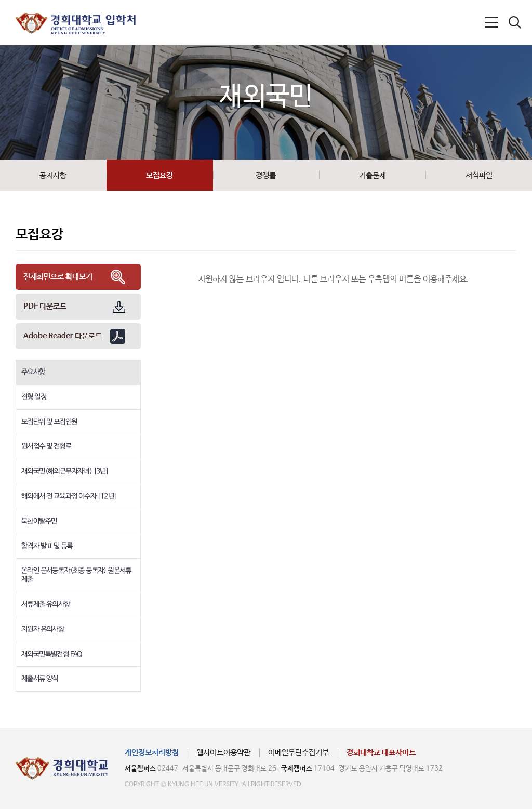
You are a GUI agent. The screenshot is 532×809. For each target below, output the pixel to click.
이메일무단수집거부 (298, 753)
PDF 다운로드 (45, 306)
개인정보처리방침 (152, 753)
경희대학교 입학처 (76, 24)
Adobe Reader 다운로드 (63, 336)
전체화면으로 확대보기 (58, 277)
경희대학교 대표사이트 (381, 753)
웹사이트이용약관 (223, 753)
